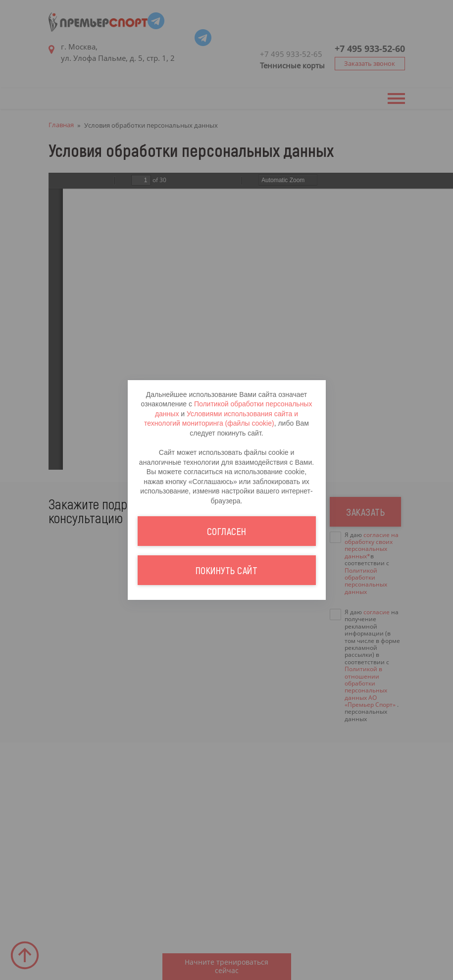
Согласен (227, 690)
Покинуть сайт (227, 729)
